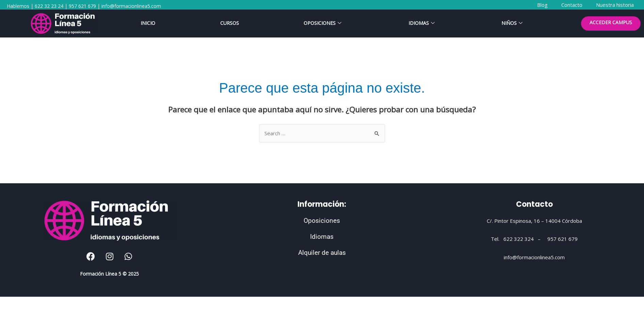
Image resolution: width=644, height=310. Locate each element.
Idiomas (422, 23)
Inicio (148, 23)
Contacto (534, 204)
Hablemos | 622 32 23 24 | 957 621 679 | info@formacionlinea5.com (84, 6)
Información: (322, 204)
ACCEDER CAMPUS (611, 23)
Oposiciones (323, 23)
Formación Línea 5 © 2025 (109, 274)
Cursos (230, 23)
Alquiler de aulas (322, 253)
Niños (512, 23)
